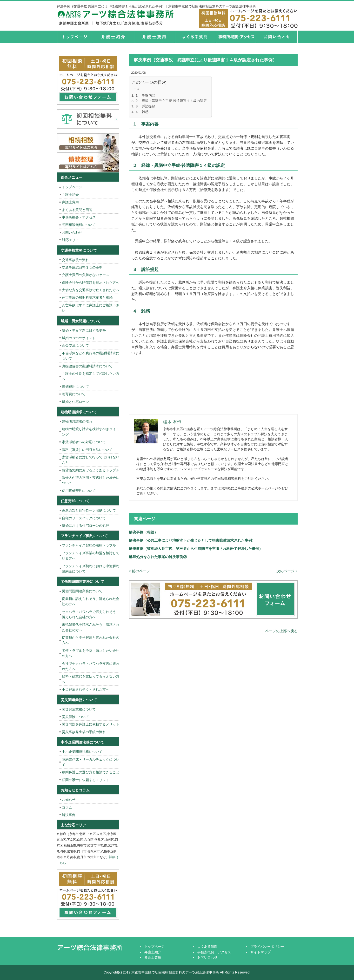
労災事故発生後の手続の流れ (84, 732)
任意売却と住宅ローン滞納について (89, 510)
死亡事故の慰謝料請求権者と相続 (87, 297)
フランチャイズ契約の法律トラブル (89, 545)
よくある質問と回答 (77, 210)
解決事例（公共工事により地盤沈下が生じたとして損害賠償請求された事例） (192, 540)
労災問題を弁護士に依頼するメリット (91, 724)
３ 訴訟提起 (145, 106)
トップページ (75, 37)
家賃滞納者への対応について (84, 442)
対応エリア (70, 240)
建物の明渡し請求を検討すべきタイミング (91, 432)
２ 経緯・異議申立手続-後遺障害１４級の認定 (171, 101)
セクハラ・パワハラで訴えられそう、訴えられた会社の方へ (91, 614)
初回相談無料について (79, 225)
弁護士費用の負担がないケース (86, 275)
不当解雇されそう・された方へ (86, 689)
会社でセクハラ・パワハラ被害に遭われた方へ (91, 666)
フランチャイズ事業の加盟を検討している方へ (91, 556)
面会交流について (75, 345)
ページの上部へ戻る (281, 631)
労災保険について (75, 717)
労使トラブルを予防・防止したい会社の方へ (91, 653)
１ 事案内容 (145, 95)
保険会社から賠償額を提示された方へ (91, 283)
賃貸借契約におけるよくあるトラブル (91, 470)
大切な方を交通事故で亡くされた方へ (91, 290)
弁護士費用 (154, 37)
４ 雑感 (142, 112)
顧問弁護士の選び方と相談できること (91, 772)
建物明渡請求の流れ (77, 421)
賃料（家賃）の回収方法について (87, 450)
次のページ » (287, 571)
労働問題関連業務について (82, 591)
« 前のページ (140, 571)
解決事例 (69, 815)
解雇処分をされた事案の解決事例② (158, 557)
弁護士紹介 (113, 37)
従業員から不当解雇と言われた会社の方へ (91, 640)
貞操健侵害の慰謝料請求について (87, 366)
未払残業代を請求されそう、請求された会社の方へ (91, 627)
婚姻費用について (75, 387)
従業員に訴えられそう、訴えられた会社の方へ (91, 601)
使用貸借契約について (79, 491)
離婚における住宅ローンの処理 (86, 526)
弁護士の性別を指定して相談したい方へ (91, 376)
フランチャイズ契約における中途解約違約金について (91, 569)
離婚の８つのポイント (79, 338)
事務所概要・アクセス (236, 37)
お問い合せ (277, 37)
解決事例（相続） (143, 532)
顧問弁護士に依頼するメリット (86, 780)
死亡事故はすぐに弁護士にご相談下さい (91, 308)
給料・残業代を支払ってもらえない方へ (91, 679)
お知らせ (69, 800)
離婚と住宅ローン (75, 402)
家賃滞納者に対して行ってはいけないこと (91, 460)
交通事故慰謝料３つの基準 (82, 267)
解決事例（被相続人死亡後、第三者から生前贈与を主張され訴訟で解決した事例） (196, 549)
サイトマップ (260, 952)
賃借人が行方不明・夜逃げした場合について (91, 480)
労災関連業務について (79, 709)
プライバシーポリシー (267, 947)
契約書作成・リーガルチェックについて (91, 762)
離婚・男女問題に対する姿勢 (84, 330)
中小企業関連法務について (82, 752)
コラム (67, 807)
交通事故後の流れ (75, 260)
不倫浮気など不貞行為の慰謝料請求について (91, 356)
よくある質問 (195, 37)
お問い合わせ (72, 232)
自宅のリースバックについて (84, 518)
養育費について (74, 394)
